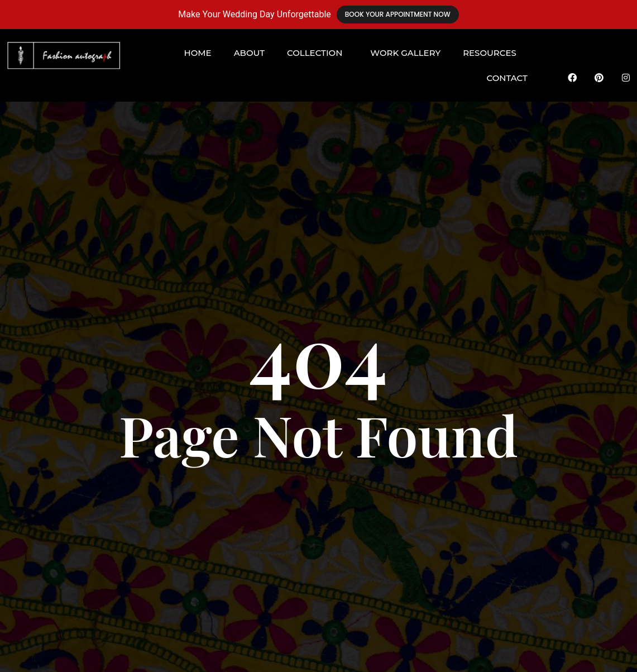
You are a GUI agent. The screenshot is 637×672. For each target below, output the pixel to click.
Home (197, 53)
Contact (507, 78)
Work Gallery (405, 53)
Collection (315, 53)
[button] (317, 53)
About (249, 53)
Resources (490, 53)
